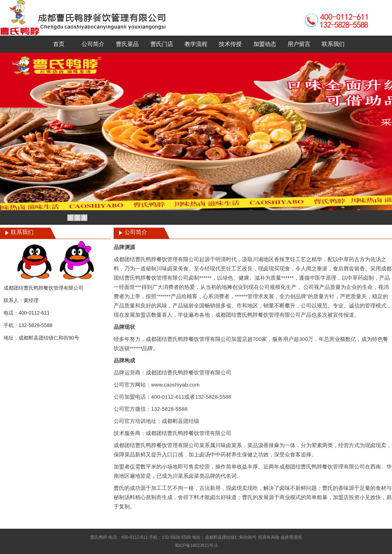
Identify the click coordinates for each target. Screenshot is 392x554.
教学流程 (196, 44)
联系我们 (333, 44)
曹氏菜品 (127, 44)
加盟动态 (265, 44)
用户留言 (299, 44)
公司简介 (93, 44)
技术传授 (230, 44)
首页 (59, 44)
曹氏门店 (162, 44)
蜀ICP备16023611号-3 (196, 545)
